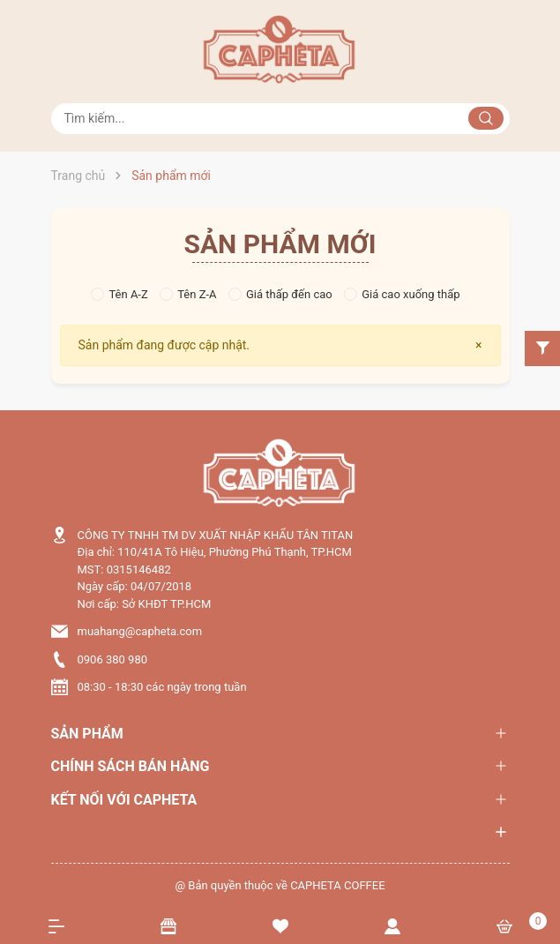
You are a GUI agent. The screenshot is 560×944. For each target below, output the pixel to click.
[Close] (478, 345)
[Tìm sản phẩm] (280, 119)
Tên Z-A (188, 294)
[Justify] (486, 118)
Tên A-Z (119, 294)
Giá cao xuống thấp (402, 294)
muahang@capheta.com (140, 631)
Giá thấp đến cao (280, 294)
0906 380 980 (113, 659)
